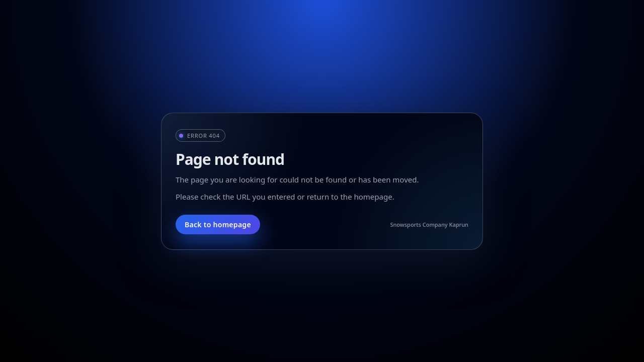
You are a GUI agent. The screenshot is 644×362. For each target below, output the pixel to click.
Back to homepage (218, 224)
